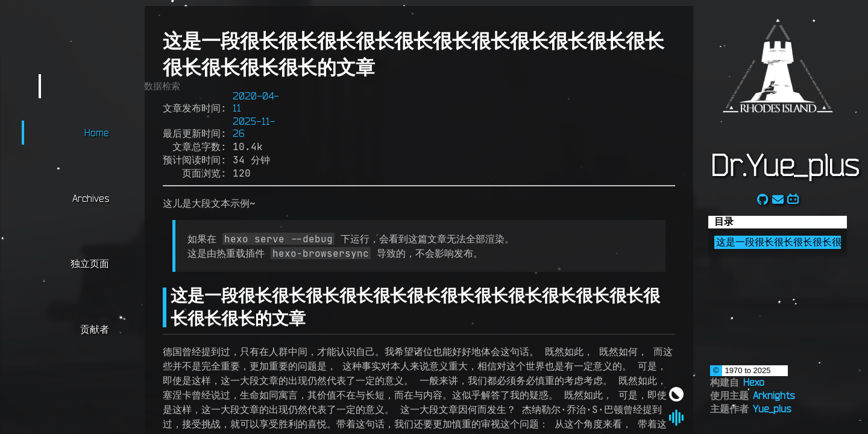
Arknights (774, 395)
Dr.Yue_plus (784, 165)
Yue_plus (772, 409)
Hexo (754, 382)
